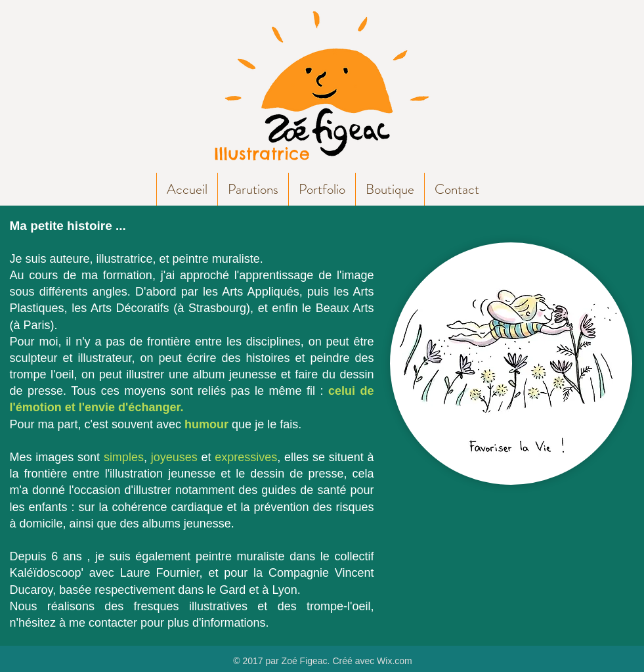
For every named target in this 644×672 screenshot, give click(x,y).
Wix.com (395, 661)
